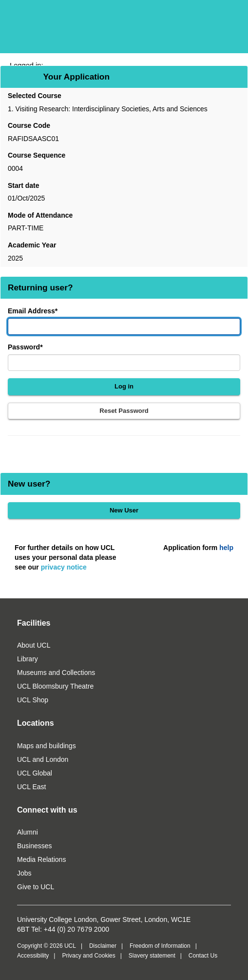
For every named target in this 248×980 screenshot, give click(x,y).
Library (28, 659)
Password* (25, 347)
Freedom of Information (160, 946)
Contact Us (203, 956)
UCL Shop (33, 700)
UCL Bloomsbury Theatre (55, 686)
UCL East (31, 787)
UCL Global (35, 773)
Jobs (24, 873)
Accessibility (33, 956)
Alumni (28, 832)
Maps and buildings (47, 746)
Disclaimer (103, 946)
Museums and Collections (56, 673)
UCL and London (43, 759)
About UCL (34, 645)
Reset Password (124, 411)
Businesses (35, 846)
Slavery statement (152, 956)
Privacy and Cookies (88, 956)
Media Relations (41, 859)
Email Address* (33, 311)
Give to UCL (36, 887)
